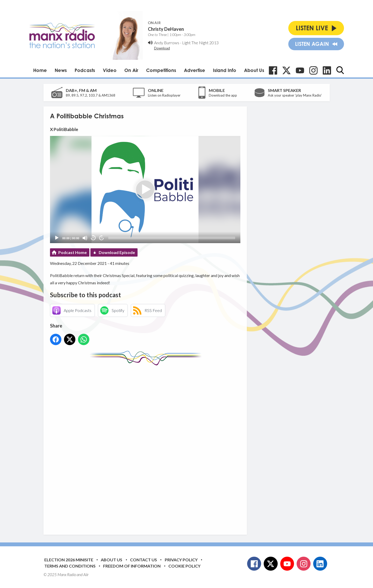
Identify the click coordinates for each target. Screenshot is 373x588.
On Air (131, 70)
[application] (145, 189)
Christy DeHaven (166, 29)
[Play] (57, 238)
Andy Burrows (167, 43)
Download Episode (117, 252)
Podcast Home (73, 252)
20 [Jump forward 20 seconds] (102, 238)
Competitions (161, 70)
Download (162, 48)
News (61, 70)
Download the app (223, 95)
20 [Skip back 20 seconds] (93, 238)
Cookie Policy (184, 566)
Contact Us (144, 560)
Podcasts (85, 70)
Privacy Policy (181, 560)
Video (110, 70)
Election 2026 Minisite (69, 560)
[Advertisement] (147, 446)
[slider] (172, 238)
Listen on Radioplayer (164, 95)
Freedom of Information (132, 566)
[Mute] (85, 238)
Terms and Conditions (70, 566)
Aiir (86, 575)
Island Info (225, 70)
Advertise (195, 70)
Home (40, 70)
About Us (254, 70)
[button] (145, 190)
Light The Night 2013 (200, 43)
